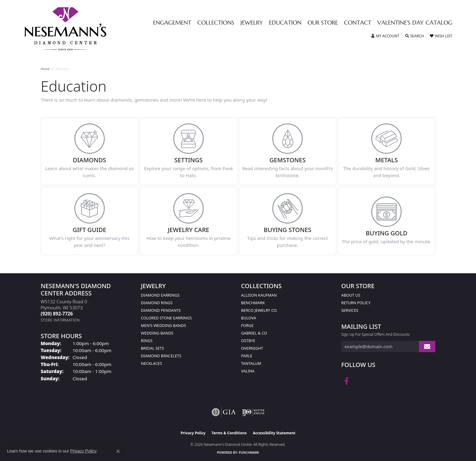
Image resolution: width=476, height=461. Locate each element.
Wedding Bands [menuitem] (157, 333)
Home (45, 69)
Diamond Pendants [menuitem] (161, 310)
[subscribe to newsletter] (427, 347)
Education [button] (285, 23)
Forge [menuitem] (247, 325)
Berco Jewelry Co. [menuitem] (259, 310)
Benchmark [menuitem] (253, 303)
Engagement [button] (172, 23)
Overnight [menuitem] (252, 348)
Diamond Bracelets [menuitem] (161, 356)
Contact (358, 23)
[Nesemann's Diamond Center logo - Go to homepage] (84, 29)
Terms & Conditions (229, 433)
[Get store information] (60, 320)
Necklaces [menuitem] (151, 363)
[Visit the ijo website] (253, 412)
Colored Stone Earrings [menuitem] (166, 318)
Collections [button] (216, 23)
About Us (351, 295)
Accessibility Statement (274, 433)
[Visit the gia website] (224, 412)
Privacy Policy (193, 433)
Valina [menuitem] (248, 371)
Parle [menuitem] (247, 356)
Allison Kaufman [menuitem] (259, 295)
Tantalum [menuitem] (251, 363)
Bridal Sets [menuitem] (152, 348)
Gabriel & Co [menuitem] (254, 333)
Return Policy (356, 303)
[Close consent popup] (118, 451)
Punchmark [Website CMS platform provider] (249, 453)
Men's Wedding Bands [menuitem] (163, 325)
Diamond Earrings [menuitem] (160, 295)
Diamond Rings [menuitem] (157, 303)
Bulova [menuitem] (248, 318)
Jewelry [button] (252, 23)
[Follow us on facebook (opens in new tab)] (347, 381)
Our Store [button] (323, 23)
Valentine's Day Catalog (415, 23)
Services (350, 310)
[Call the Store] (57, 314)
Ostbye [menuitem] (248, 341)
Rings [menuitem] (147, 341)
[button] (385, 36)
